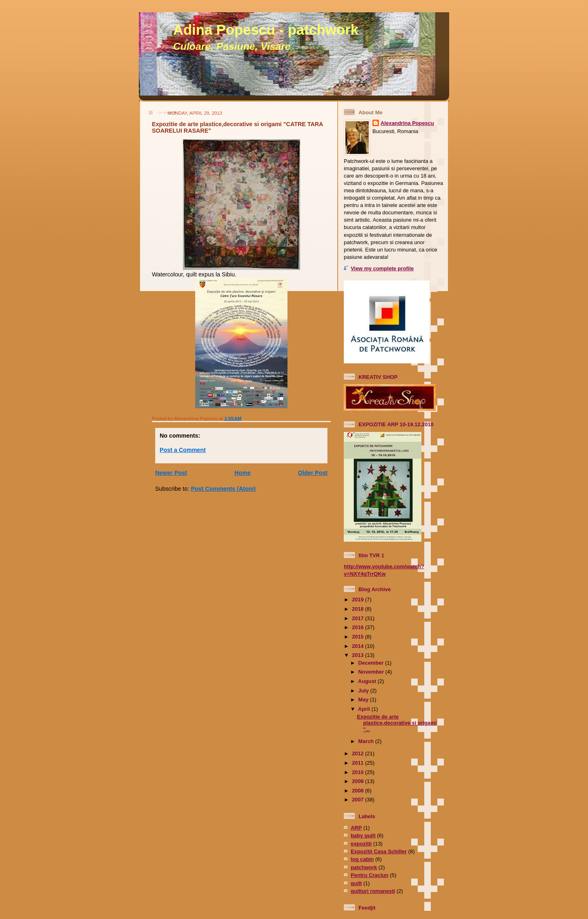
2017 (359, 618)
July (364, 691)
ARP (356, 828)
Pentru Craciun (370, 875)
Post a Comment (183, 450)
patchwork (364, 867)
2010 (359, 772)
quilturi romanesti (373, 891)
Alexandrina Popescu (407, 123)
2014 (359, 646)
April (365, 709)
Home (243, 473)
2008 (359, 791)
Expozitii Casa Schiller (379, 851)
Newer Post (171, 473)
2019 (359, 600)
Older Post (313, 473)
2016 (359, 627)
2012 (359, 753)
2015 (359, 637)
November (372, 672)
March (366, 741)
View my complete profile (382, 268)
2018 (359, 609)
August (368, 681)
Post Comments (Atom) (223, 489)
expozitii (361, 844)
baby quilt (363, 836)
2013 (359, 655)
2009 (359, 781)
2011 (359, 763)
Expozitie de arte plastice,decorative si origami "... (397, 723)
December (372, 663)
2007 (359, 800)
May (364, 700)
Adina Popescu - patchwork (266, 30)
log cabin (362, 859)
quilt (356, 883)
